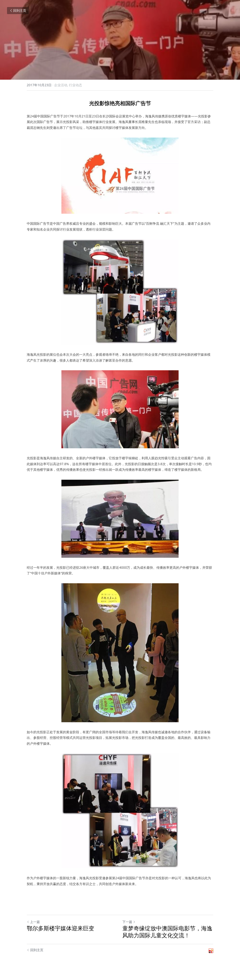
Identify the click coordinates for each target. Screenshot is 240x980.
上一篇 (33, 922)
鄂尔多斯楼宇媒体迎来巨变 (60, 928)
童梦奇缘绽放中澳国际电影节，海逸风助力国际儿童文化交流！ (167, 932)
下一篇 (129, 922)
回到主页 (18, 10)
